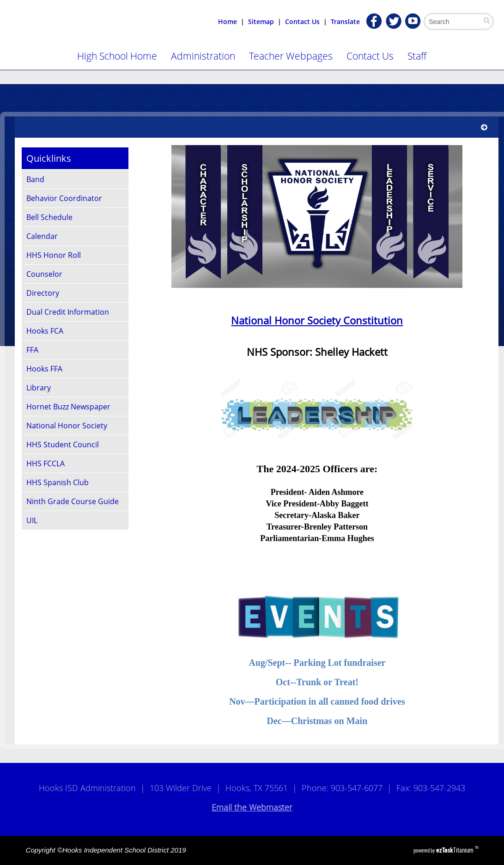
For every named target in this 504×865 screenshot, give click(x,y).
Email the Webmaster (252, 807)
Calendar (42, 236)
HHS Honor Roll (54, 255)
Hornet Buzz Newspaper (68, 407)
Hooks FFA (44, 369)
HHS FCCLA (46, 463)
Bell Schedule (49, 217)
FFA (32, 350)
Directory (43, 293)
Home (228, 21)
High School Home (117, 56)
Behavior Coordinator (64, 198)
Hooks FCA (45, 331)
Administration (203, 56)
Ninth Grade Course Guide (73, 501)
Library (39, 388)
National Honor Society (67, 426)
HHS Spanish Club (58, 482)
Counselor (44, 274)
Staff (417, 56)
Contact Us (302, 21)
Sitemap (261, 21)
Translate (345, 21)
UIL (32, 520)
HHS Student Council (63, 445)
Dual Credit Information (68, 312)
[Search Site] (456, 21)
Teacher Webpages (291, 56)
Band (35, 179)
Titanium (455, 850)
